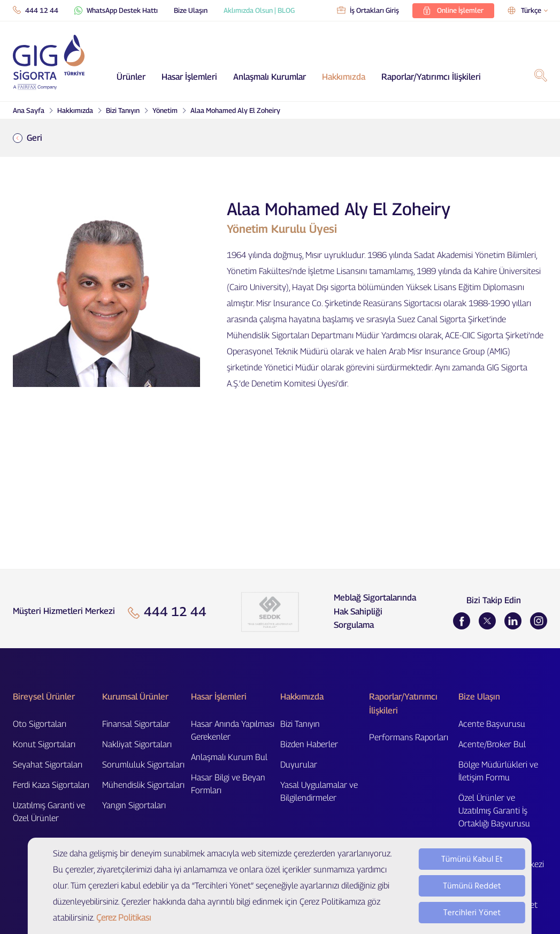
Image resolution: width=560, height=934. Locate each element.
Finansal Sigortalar (136, 724)
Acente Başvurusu (492, 724)
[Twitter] (487, 621)
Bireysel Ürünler (44, 697)
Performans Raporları (409, 737)
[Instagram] (539, 621)
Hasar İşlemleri (189, 77)
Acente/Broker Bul (492, 744)
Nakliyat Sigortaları (137, 744)
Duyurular (299, 765)
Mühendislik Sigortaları (143, 785)
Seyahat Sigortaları (48, 765)
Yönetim (165, 110)
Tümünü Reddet (472, 886)
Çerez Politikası (124, 918)
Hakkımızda (344, 77)
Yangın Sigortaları (134, 805)
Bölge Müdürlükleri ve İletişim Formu (498, 771)
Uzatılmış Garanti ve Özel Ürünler (49, 812)
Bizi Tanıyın (123, 110)
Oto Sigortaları (40, 724)
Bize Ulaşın (191, 10)
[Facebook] (462, 621)
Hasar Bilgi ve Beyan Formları (228, 784)
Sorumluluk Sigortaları (143, 765)
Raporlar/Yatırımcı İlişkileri (431, 77)
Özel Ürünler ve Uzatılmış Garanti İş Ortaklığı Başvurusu (494, 811)
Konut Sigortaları (44, 744)
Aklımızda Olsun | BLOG (259, 10)
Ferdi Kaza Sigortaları (51, 785)
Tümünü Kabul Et (472, 859)
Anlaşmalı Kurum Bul (229, 757)
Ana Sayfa (29, 110)
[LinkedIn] (513, 621)
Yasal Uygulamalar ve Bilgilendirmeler (319, 791)
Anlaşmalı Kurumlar (270, 77)
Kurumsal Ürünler (135, 697)
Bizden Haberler (309, 744)
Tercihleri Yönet (472, 913)
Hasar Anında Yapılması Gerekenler (233, 730)
